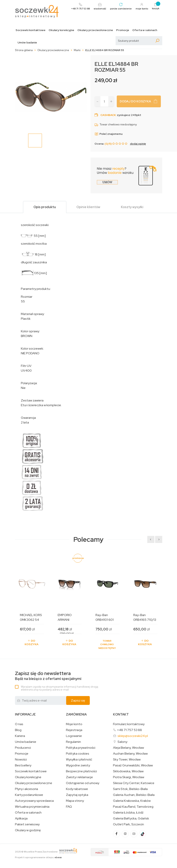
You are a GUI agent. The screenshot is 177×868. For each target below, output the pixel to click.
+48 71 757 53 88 (129, 730)
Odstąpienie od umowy (83, 783)
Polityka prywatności (81, 748)
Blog (18, 730)
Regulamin (73, 742)
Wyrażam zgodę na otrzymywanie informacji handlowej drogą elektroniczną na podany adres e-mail (59, 688)
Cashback (108, 115)
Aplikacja (21, 818)
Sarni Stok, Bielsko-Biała (130, 789)
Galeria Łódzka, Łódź (128, 813)
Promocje (123, 30)
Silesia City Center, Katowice (134, 783)
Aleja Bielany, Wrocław (128, 748)
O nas (19, 724)
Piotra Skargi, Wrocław (129, 777)
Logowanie (74, 736)
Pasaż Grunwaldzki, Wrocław (133, 765)
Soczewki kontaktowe (31, 30)
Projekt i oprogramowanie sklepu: (38, 857)
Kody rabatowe (77, 789)
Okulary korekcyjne (61, 30)
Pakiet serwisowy (27, 824)
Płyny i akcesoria (26, 789)
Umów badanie (27, 43)
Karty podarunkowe (29, 795)
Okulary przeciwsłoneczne (95, 30)
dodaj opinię (138, 144)
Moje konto (74, 724)
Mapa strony (75, 801)
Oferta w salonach (145, 30)
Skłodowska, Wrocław (128, 771)
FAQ (69, 807)
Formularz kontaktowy (129, 724)
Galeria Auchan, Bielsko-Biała (134, 795)
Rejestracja (74, 730)
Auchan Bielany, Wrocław (130, 754)
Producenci (23, 748)
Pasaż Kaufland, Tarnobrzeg (133, 807)
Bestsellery (23, 765)
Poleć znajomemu (108, 134)
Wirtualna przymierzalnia (32, 807)
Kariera (20, 736)
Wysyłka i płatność (79, 760)
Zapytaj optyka (77, 795)
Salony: (123, 742)
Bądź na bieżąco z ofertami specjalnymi (48, 676)
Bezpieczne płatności (81, 771)
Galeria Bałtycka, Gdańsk (131, 818)
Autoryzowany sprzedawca (34, 801)
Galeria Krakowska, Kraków (132, 801)
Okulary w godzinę (28, 830)
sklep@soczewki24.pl (133, 736)
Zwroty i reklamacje (79, 777)
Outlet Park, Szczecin (128, 824)
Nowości (21, 760)
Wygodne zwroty (78, 765)
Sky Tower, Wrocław (127, 760)
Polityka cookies (78, 754)
